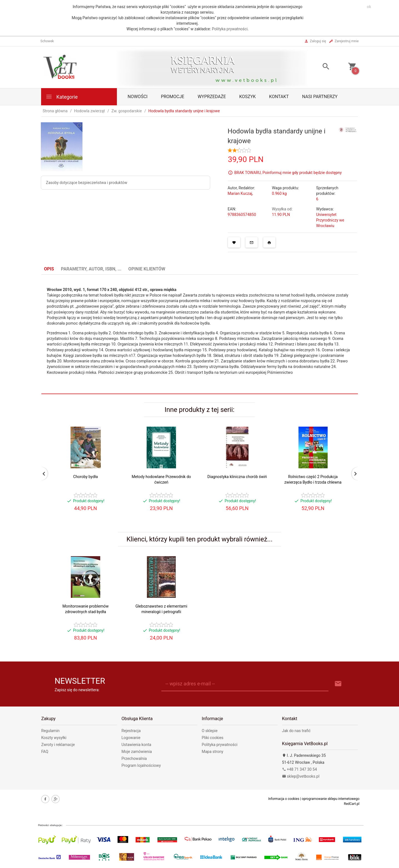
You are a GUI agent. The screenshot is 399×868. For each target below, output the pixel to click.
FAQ (45, 752)
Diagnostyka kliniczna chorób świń (237, 477)
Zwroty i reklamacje (58, 745)
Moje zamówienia (137, 752)
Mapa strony (213, 752)
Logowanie (131, 738)
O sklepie (210, 731)
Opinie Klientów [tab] (147, 269)
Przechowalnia (134, 758)
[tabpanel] (200, 334)
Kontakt (279, 97)
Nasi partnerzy (320, 97)
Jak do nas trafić (296, 731)
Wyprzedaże (212, 97)
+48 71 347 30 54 (300, 769)
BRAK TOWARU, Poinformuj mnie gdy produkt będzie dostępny (288, 173)
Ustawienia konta (136, 745)
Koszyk (248, 97)
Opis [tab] (49, 269)
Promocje (172, 97)
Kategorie (62, 97)
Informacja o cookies (284, 799)
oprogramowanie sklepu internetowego (331, 799)
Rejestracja (131, 731)
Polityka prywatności (230, 29)
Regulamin (51, 731)
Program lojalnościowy (141, 765)
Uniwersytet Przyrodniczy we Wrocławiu (330, 220)
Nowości (138, 97)
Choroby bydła (86, 477)
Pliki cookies (213, 738)
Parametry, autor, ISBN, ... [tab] (91, 269)
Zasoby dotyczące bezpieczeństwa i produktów (87, 183)
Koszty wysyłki (54, 738)
